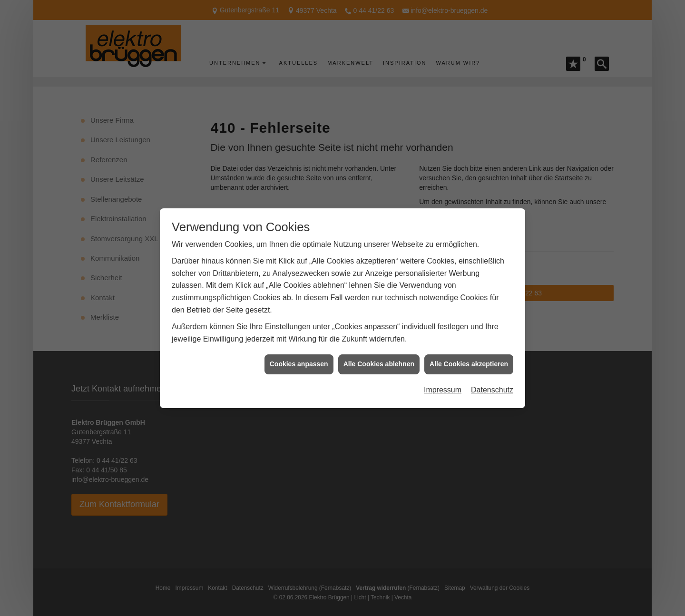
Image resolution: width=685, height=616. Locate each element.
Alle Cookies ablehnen (379, 357)
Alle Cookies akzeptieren (469, 357)
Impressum (443, 382)
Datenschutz (492, 382)
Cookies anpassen (299, 357)
